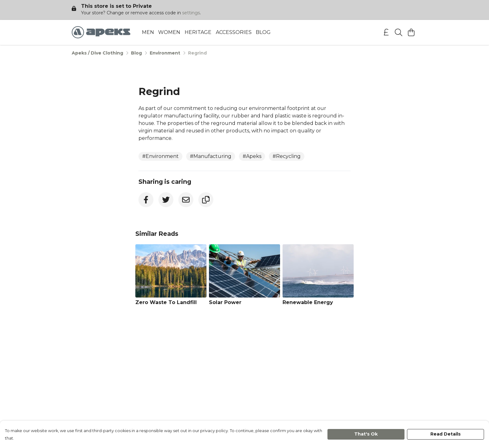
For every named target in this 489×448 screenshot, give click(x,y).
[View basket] (411, 32)
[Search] (399, 32)
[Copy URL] (206, 200)
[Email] (186, 200)
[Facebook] (146, 200)
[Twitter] (166, 200)
